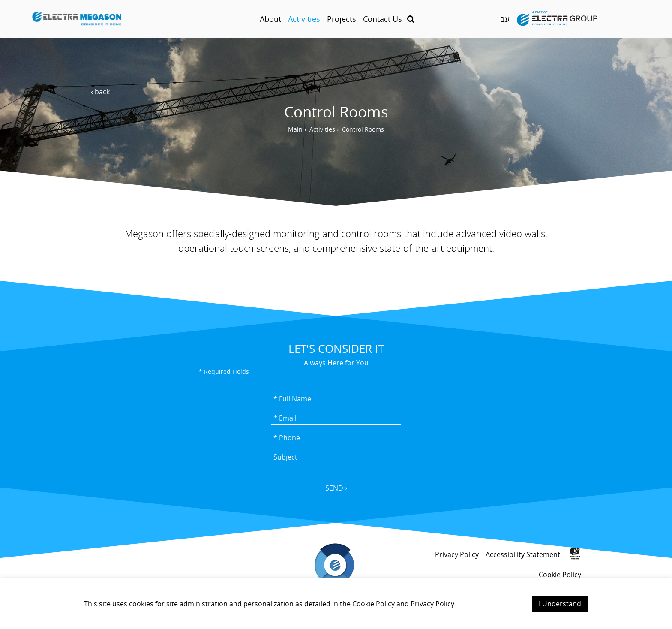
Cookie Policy (373, 604)
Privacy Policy (432, 604)
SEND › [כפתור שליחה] (336, 488)
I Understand (560, 604)
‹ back (100, 92)
